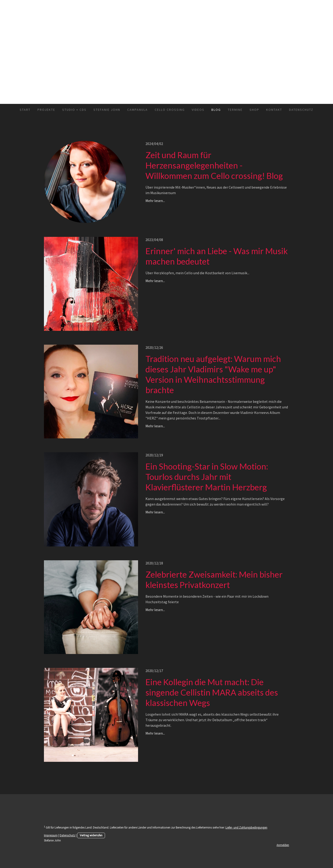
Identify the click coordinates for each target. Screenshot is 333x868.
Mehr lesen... (155, 201)
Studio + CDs (74, 110)
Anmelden (283, 845)
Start (25, 110)
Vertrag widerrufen (91, 835)
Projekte (46, 110)
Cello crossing (170, 110)
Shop (254, 110)
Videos (198, 110)
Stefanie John (107, 110)
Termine (235, 110)
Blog (216, 110)
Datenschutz (301, 110)
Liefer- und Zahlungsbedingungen (246, 827)
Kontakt (274, 110)
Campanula (137, 110)
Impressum (51, 835)
